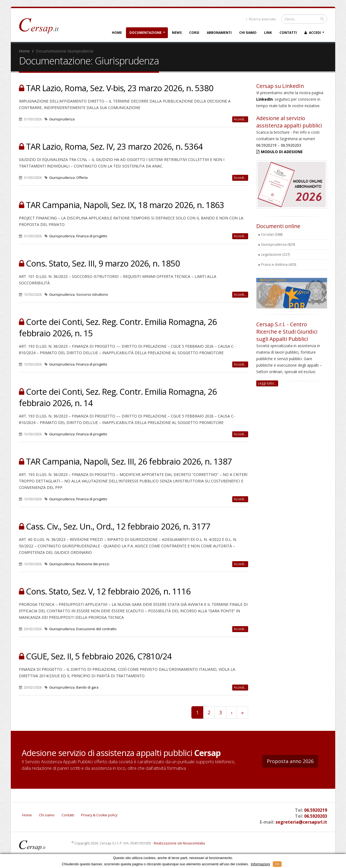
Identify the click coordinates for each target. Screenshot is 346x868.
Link (268, 33)
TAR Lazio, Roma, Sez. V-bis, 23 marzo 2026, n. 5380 (120, 88)
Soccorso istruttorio (92, 295)
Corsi (194, 33)
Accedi (313, 33)
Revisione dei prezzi (93, 564)
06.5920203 (291, 145)
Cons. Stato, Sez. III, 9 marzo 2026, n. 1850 (103, 263)
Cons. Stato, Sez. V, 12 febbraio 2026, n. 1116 (108, 591)
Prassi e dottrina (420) (279, 264)
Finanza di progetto (92, 236)
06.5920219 (266, 145)
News (177, 33)
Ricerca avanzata (261, 19)
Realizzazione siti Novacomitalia (179, 843)
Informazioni (260, 864)
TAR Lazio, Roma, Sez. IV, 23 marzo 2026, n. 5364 (114, 146)
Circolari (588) (272, 234)
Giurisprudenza (62, 119)
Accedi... (240, 119)
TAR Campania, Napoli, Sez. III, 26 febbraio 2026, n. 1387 (129, 461)
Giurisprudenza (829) (278, 244)
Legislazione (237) (275, 254)
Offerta (82, 178)
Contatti (288, 33)
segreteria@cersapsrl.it (301, 822)
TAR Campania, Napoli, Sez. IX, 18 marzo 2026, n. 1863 (125, 205)
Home (117, 33)
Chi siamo (248, 33)
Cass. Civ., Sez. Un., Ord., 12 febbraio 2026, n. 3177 (118, 526)
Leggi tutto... (267, 383)
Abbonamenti (219, 33)
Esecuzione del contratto (96, 629)
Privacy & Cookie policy (99, 815)
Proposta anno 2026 (290, 761)
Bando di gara (87, 687)
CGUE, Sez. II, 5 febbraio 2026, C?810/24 (99, 656)
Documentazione (146, 33)
